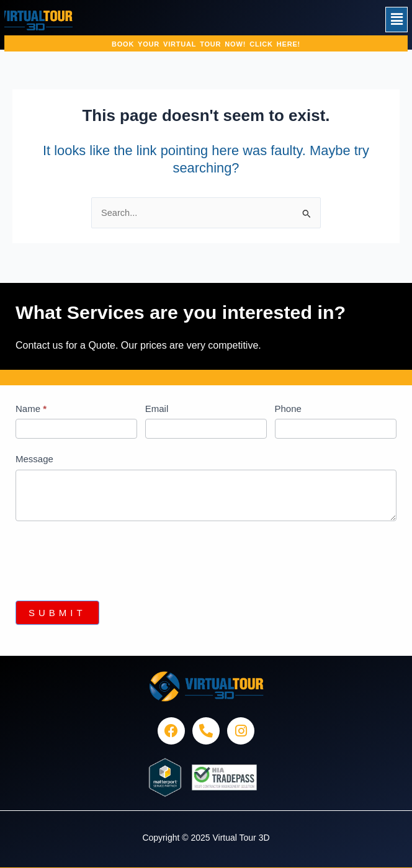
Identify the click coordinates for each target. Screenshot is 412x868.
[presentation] (110, 558)
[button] (396, 19)
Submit (57, 613)
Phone (288, 409)
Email (157, 409)
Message (34, 459)
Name (31, 409)
